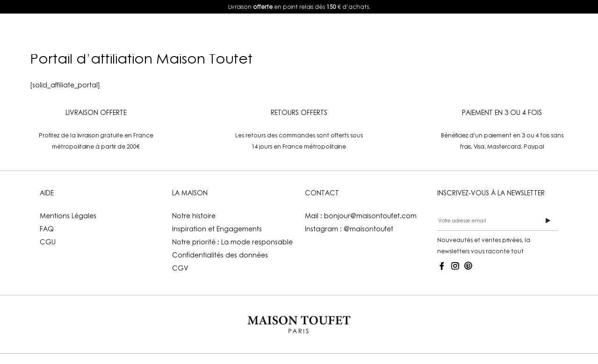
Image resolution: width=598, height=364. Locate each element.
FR (515, 34)
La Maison (298, 34)
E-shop (161, 34)
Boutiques (374, 34)
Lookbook (232, 34)
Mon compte (443, 34)
